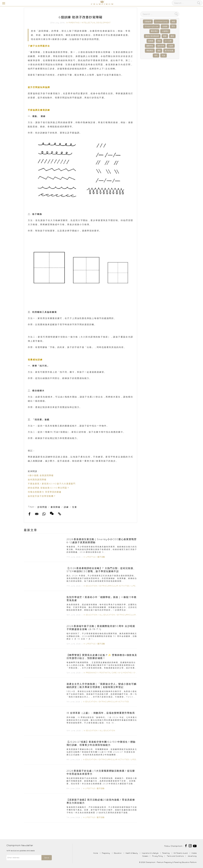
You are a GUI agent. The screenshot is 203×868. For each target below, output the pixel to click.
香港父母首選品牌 (152, 36)
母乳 (156, 55)
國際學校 (150, 46)
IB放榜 (171, 46)
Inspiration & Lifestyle (150, 853)
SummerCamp (161, 22)
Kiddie (194, 853)
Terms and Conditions (175, 856)
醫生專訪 (154, 31)
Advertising (192, 856)
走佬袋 (165, 26)
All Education (107, 615)
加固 (173, 22)
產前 (172, 36)
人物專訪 (165, 31)
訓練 (66, 507)
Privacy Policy (158, 856)
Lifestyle (91, 557)
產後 (165, 36)
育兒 (173, 26)
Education (92, 586)
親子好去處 (169, 51)
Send (47, 858)
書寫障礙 (56, 507)
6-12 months (125, 673)
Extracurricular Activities (114, 586)
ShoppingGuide (151, 26)
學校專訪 (150, 51)
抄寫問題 (42, 507)
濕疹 (159, 51)
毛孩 (164, 55)
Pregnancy (92, 673)
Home (96, 853)
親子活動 (101, 557)
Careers (145, 856)
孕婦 (159, 41)
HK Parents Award (181, 853)
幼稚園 (151, 41)
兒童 (75, 507)
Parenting (74, 23)
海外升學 (161, 46)
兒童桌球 (148, 22)
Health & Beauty (132, 853)
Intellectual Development (96, 23)
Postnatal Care (108, 673)
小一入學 (168, 41)
